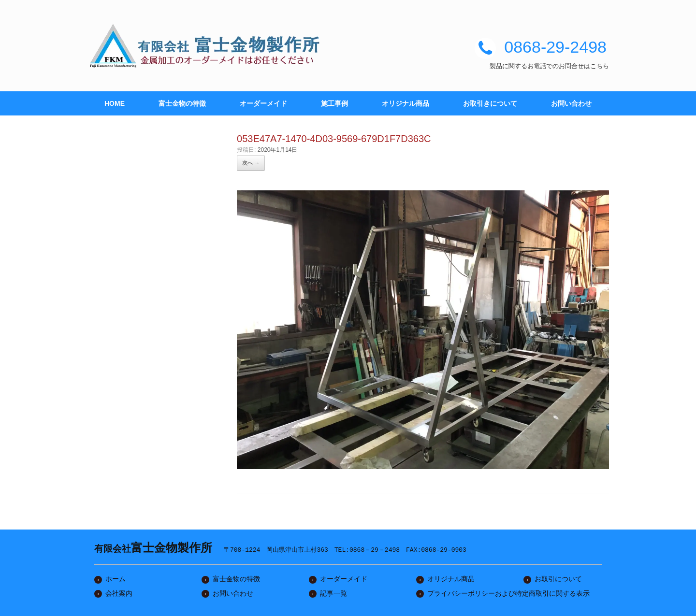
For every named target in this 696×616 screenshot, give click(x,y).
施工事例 (334, 103)
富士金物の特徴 (182, 103)
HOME (115, 103)
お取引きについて (490, 103)
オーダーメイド (263, 103)
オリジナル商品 (406, 103)
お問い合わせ (571, 103)
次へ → (251, 163)
